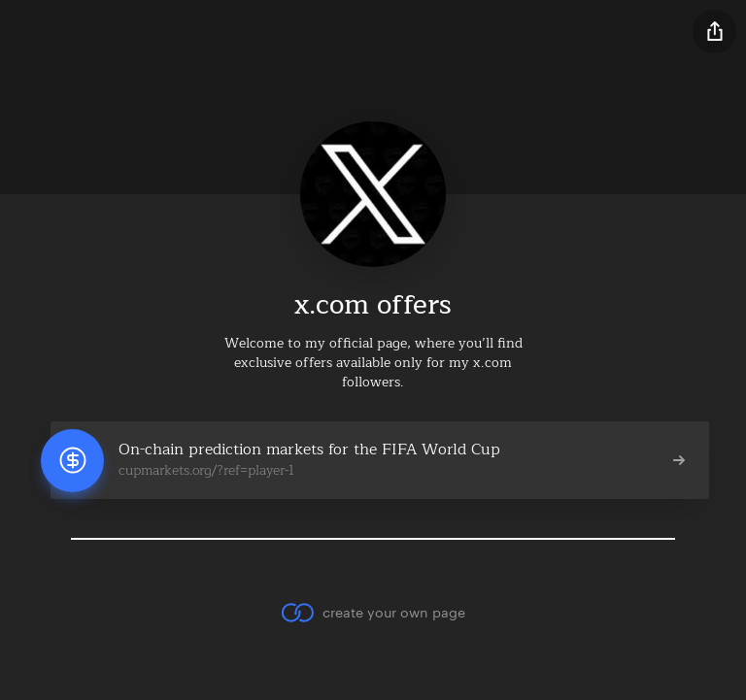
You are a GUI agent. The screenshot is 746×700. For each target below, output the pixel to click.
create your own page (373, 613)
